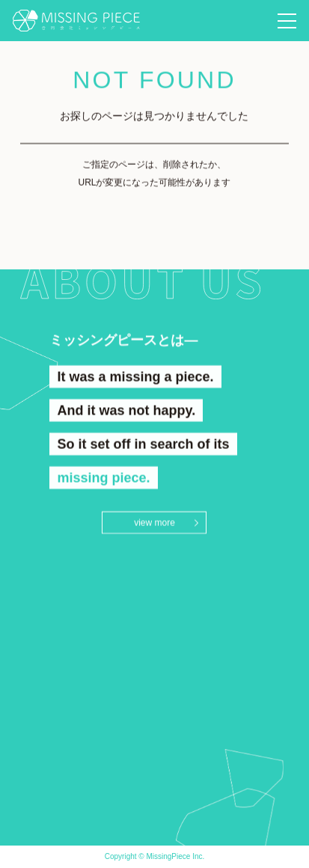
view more (154, 523)
